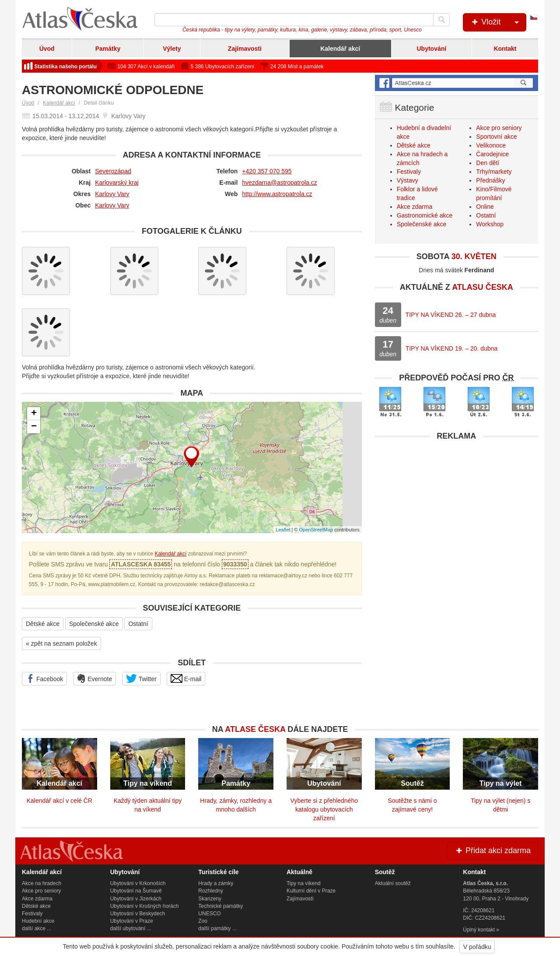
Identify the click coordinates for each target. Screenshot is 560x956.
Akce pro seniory (499, 128)
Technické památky (220, 906)
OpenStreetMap (316, 530)
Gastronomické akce (425, 215)
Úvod (47, 49)
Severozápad (113, 171)
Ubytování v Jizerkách (136, 899)
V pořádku (477, 947)
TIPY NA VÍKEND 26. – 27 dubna (451, 315)
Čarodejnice (492, 154)
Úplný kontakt (479, 930)
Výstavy (408, 180)
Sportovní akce (496, 137)
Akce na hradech (42, 883)
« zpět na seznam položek (61, 643)
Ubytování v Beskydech (138, 914)
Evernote (94, 678)
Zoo (203, 921)
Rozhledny (211, 891)
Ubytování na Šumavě (136, 891)
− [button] (34, 427)
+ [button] (34, 414)
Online (485, 207)
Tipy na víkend (304, 883)
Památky (108, 49)
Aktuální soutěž (393, 883)
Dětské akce (43, 624)
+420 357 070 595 (267, 171)
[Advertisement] (457, 506)
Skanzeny (210, 899)
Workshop (490, 224)
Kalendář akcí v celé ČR (59, 801)
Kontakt (505, 49)
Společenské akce (94, 624)
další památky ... (217, 928)
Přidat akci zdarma (493, 851)
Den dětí (488, 163)
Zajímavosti (245, 49)
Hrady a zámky (216, 883)
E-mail (186, 678)
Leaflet (283, 530)
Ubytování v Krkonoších (138, 883)
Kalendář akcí (340, 49)
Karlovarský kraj (117, 183)
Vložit (498, 22)
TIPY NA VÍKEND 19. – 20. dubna (452, 348)
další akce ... (37, 928)
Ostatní (138, 624)
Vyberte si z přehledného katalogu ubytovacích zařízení (324, 809)
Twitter (141, 678)
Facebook (44, 678)
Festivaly (409, 172)
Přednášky (490, 180)
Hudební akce (38, 921)
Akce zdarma (415, 207)
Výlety (172, 49)
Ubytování (431, 49)
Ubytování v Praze (132, 921)
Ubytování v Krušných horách (145, 906)
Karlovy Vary (112, 194)
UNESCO (209, 914)
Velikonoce (491, 145)
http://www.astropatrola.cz (277, 194)
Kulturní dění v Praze (311, 891)
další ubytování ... (131, 928)
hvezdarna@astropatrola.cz (279, 183)
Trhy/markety (494, 172)
